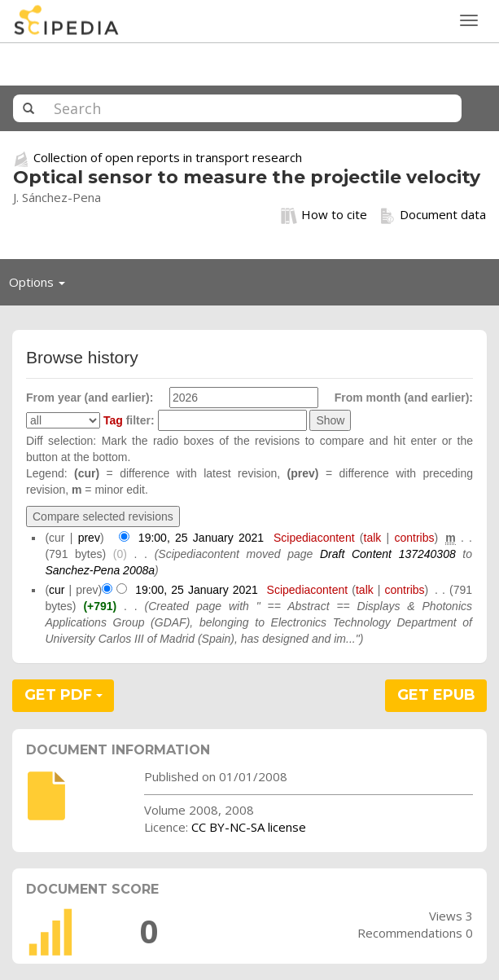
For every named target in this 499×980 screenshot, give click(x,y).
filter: (129, 420)
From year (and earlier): (90, 398)
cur (57, 590)
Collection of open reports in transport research (168, 157)
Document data (433, 215)
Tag (113, 420)
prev (89, 538)
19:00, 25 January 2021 (201, 538)
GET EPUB (436, 695)
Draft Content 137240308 (388, 554)
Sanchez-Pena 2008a (100, 570)
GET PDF (63, 695)
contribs (414, 538)
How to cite (324, 215)
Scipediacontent (314, 538)
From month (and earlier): (404, 398)
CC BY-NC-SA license (249, 827)
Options (42, 286)
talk (373, 538)
